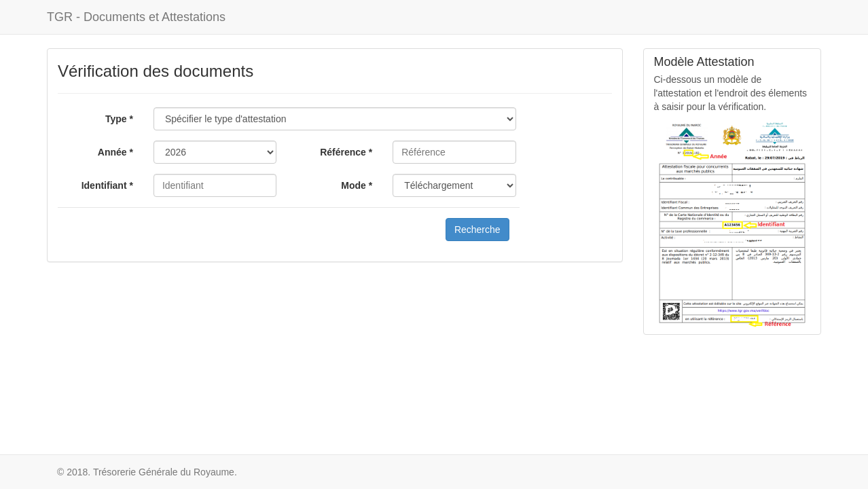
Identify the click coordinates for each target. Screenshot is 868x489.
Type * (119, 119)
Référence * (346, 152)
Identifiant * (107, 185)
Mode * (357, 185)
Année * (115, 152)
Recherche (477, 230)
